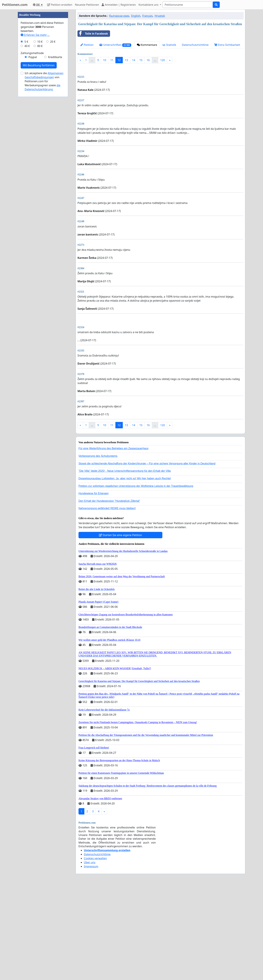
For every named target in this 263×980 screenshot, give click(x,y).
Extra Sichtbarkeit (227, 45)
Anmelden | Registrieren (119, 5)
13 (126, 60)
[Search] (188, 5)
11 (112, 60)
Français (147, 16)
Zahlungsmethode (32, 154)
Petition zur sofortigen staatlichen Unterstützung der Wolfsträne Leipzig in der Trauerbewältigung (136, 580)
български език (119, 16)
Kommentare (147, 45)
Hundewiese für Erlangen (94, 587)
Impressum (91, 960)
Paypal (33, 158)
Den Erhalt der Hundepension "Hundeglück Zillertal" (109, 595)
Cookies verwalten (95, 952)
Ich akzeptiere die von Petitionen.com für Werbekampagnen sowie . (44, 182)
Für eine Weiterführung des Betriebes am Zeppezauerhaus (113, 542)
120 (162, 60)
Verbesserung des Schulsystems (98, 550)
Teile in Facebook (93, 34)
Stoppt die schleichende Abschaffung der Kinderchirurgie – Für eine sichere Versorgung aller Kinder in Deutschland (147, 557)
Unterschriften (115, 45)
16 (148, 60)
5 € (26, 142)
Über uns (90, 956)
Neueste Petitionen (87, 5)
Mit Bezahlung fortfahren (39, 166)
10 (104, 60)
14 (134, 60)
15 (141, 60)
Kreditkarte (55, 158)
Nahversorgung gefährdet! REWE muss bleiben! (107, 602)
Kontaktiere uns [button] (149, 5)
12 (119, 60)
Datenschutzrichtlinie (195, 45)
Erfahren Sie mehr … (35, 136)
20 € (53, 142)
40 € (27, 147)
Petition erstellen (60, 5)
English (136, 16)
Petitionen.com (15, 5)
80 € (40, 147)
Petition (87, 45)
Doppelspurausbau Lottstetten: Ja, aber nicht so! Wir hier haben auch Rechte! (125, 572)
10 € (40, 142)
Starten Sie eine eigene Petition (121, 629)
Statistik (169, 45)
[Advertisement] (160, 92)
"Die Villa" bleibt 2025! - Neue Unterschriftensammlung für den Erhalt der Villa (125, 565)
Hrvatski (160, 16)
